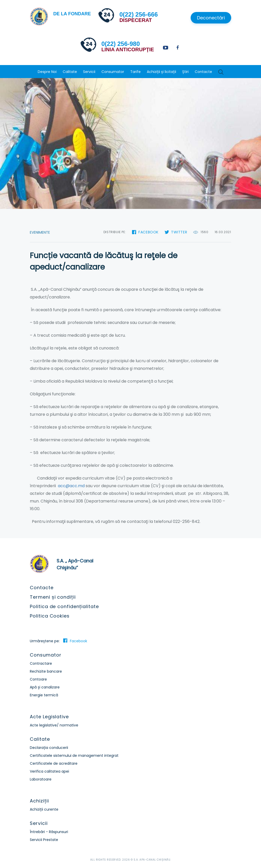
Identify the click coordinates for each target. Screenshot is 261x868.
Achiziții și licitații (161, 72)
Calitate (70, 72)
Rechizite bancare (46, 671)
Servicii (89, 72)
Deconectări (211, 18)
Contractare (41, 663)
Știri (185, 72)
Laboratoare (41, 779)
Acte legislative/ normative (54, 725)
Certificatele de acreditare (54, 763)
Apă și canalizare (45, 687)
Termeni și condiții (53, 597)
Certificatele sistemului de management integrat (74, 756)
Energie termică (44, 695)
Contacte (203, 72)
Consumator (113, 72)
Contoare (38, 679)
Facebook (148, 232)
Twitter (179, 232)
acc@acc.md (71, 486)
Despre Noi (47, 72)
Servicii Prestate (44, 840)
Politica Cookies (50, 616)
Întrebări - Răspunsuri (49, 832)
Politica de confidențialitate (64, 606)
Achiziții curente (44, 809)
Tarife (135, 72)
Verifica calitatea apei (49, 771)
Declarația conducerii (49, 748)
